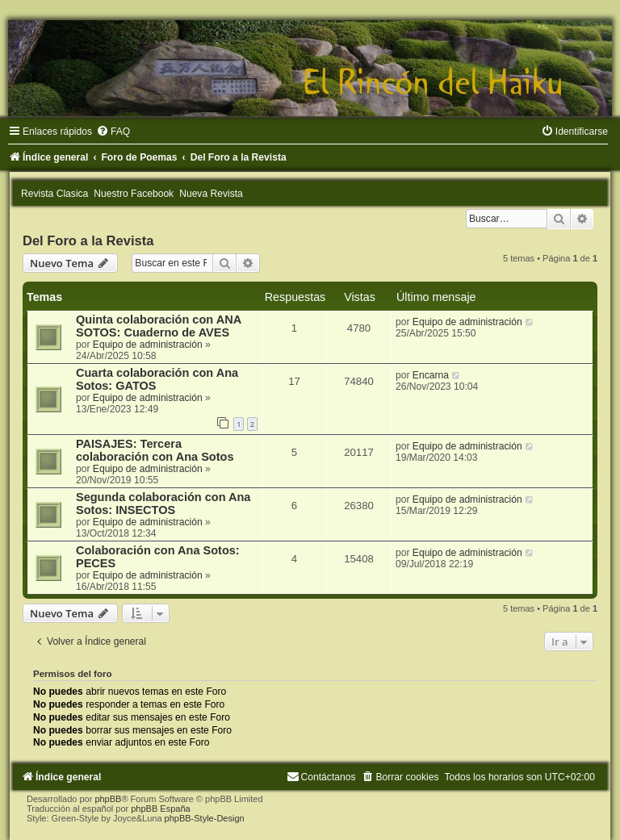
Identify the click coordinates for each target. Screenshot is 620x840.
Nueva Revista (211, 194)
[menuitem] (113, 132)
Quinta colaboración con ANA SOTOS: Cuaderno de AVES (159, 326)
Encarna (431, 375)
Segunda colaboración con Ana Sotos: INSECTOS (163, 504)
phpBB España (160, 809)
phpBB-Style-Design (205, 818)
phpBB (108, 799)
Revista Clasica (54, 194)
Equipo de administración (148, 345)
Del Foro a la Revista (88, 240)
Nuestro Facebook (134, 194)
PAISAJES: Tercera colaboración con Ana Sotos (155, 450)
